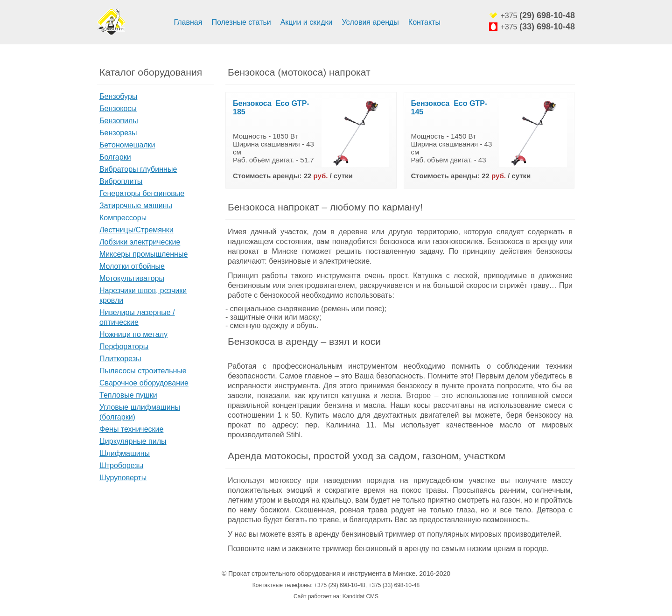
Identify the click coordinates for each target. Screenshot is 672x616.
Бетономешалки (127, 145)
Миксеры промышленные (143, 254)
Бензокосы (118, 108)
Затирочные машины (136, 206)
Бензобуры (118, 96)
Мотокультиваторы (132, 278)
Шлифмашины (125, 453)
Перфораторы (124, 346)
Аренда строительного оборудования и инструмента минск (111, 22)
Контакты (424, 22)
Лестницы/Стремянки (136, 230)
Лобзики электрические (140, 242)
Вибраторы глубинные (138, 169)
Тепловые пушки (128, 395)
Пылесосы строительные (143, 371)
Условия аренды (370, 22)
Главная (188, 22)
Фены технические (131, 429)
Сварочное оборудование (144, 383)
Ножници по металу (133, 334)
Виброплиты (121, 181)
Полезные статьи (241, 22)
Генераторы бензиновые (142, 193)
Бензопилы (119, 121)
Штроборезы (121, 465)
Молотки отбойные (132, 266)
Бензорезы (118, 133)
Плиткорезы (120, 359)
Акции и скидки (307, 22)
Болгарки (115, 157)
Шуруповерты (123, 478)
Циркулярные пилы (133, 441)
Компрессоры (123, 218)
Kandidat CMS (360, 596)
